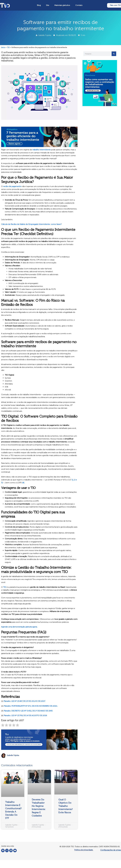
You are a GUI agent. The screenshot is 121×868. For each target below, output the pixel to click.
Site (48, 5)
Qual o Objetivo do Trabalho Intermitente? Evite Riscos (66, 806)
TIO (8, 47)
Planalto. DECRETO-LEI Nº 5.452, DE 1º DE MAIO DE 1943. (28, 711)
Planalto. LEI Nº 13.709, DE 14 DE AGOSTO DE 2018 (25, 715)
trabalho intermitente (42, 150)
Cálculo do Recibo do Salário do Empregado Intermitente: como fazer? (31, 224)
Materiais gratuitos (62, 5)
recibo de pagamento (12, 186)
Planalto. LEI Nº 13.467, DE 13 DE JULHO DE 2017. (24, 701)
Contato (79, 5)
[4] (23, 483)
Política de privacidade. (84, 850)
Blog (39, 5)
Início (3, 47)
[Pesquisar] (114, 54)
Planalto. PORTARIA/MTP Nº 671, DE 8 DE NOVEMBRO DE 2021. (31, 706)
